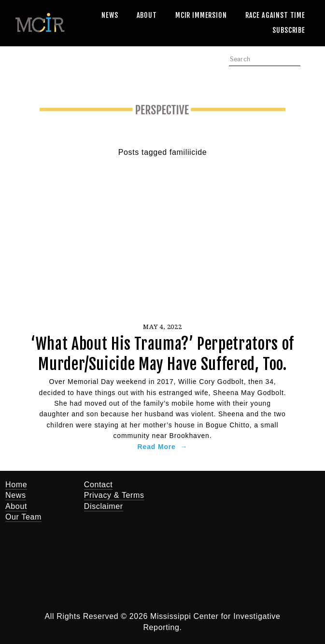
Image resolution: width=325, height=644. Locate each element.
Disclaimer (104, 506)
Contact (99, 485)
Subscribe (289, 30)
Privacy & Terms (114, 495)
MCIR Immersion (201, 15)
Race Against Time (275, 15)
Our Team (23, 517)
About (147, 15)
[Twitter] (187, 491)
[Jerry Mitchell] (216, 491)
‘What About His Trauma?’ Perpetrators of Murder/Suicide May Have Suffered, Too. (162, 354)
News (110, 15)
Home (16, 485)
